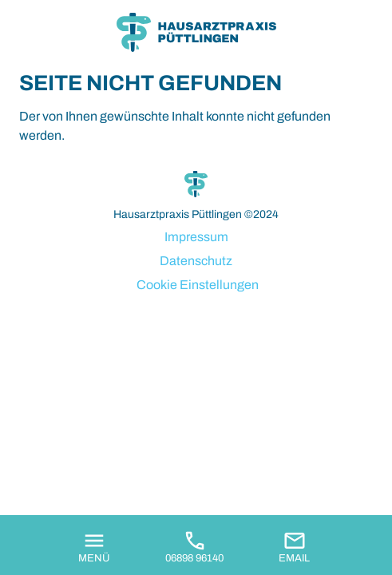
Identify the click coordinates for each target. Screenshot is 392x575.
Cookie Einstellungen (198, 285)
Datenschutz (196, 261)
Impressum (196, 237)
